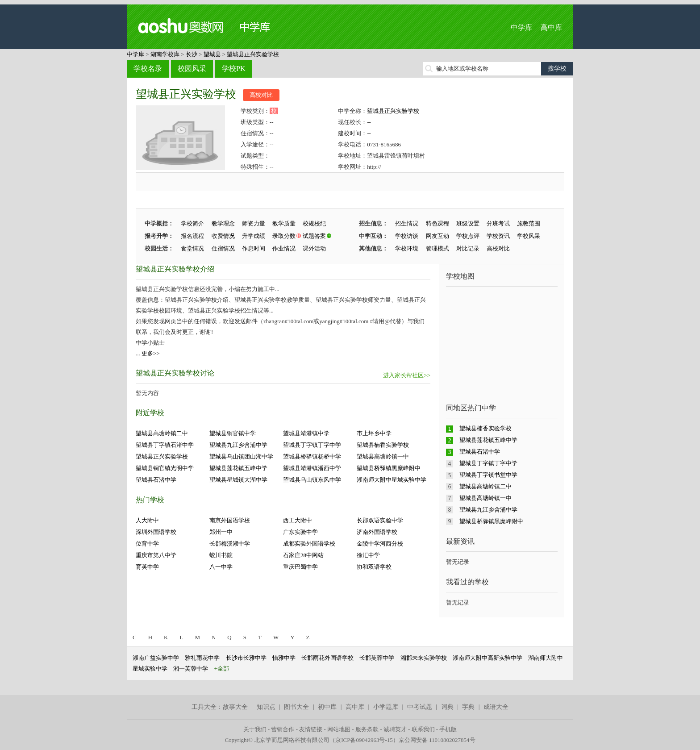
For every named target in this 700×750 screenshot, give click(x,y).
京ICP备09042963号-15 (364, 740)
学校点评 (468, 236)
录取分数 (284, 236)
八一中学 (221, 567)
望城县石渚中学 (156, 480)
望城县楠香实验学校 (383, 445)
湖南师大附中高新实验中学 (487, 658)
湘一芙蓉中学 (191, 669)
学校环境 (407, 248)
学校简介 (192, 223)
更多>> (151, 353)
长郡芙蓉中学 (377, 658)
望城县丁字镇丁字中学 (312, 445)
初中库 (327, 707)
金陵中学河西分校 (380, 544)
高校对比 (261, 95)
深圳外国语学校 (156, 532)
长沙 (192, 54)
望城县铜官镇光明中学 (165, 468)
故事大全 (235, 707)
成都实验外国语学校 (309, 544)
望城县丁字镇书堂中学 (488, 475)
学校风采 (529, 236)
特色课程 (437, 223)
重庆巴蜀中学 (300, 567)
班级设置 (468, 223)
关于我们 (255, 729)
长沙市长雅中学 (246, 658)
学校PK (233, 69)
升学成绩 (254, 236)
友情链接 (311, 729)
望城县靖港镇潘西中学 (312, 468)
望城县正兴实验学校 (253, 54)
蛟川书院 (221, 555)
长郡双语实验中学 (380, 520)
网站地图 (339, 729)
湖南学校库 (165, 54)
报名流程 (192, 236)
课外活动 (314, 248)
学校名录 (148, 69)
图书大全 (296, 707)
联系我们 (423, 729)
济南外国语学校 (377, 532)
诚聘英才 (395, 729)
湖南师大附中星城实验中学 (392, 480)
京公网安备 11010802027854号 (437, 740)
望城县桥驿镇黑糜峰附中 (389, 468)
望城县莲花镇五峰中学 (238, 468)
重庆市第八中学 (156, 555)
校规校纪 (314, 223)
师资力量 (254, 223)
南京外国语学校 (230, 520)
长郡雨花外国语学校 (327, 658)
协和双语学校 (374, 567)
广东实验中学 (300, 532)
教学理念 (223, 223)
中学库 (521, 27)
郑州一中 (221, 532)
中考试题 (420, 707)
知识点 (266, 707)
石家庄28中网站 (303, 555)
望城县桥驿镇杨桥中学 (312, 456)
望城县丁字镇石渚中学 (165, 445)
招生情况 (407, 223)
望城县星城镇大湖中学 (238, 480)
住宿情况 (223, 248)
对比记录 (468, 248)
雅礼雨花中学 (202, 658)
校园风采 (192, 69)
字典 (468, 707)
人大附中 (147, 520)
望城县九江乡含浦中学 (238, 445)
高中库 (551, 27)
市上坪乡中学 (374, 433)
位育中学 (147, 544)
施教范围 (529, 223)
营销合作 (283, 729)
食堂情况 (192, 248)
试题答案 (314, 236)
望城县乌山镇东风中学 (312, 480)
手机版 (448, 729)
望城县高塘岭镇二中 (162, 433)
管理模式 (437, 248)
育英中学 (147, 567)
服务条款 (367, 729)
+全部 (222, 669)
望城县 (212, 54)
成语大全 (496, 707)
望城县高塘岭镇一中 (383, 456)
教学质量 (284, 223)
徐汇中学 (368, 555)
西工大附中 (298, 520)
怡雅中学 (284, 658)
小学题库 (386, 707)
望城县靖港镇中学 (306, 433)
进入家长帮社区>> (407, 375)
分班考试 (498, 223)
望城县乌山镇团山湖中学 (241, 456)
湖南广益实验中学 (156, 658)
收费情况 (223, 236)
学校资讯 (498, 236)
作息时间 (254, 248)
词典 (447, 707)
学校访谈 (407, 236)
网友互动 (437, 236)
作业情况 (284, 248)
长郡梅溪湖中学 (230, 544)
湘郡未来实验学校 (424, 658)
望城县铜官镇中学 (233, 433)
